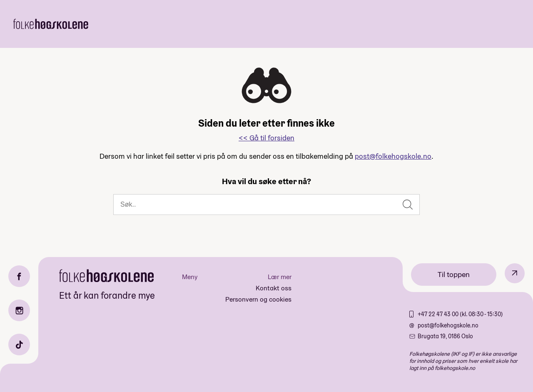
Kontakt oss (274, 288)
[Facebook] (19, 276)
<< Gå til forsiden (266, 138)
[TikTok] (19, 345)
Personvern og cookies (258, 299)
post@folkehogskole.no (393, 156)
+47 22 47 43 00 (439, 314)
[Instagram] (19, 310)
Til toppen (454, 274)
